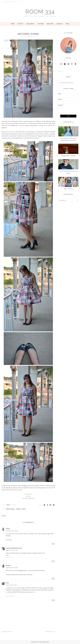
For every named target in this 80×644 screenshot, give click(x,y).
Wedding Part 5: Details (68, 156)
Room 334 (40, 11)
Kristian (8, 565)
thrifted (24, 509)
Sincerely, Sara (10, 557)
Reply (53, 544)
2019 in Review (68, 189)
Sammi (8, 529)
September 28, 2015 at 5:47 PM (12, 550)
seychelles (18, 509)
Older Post (49, 632)
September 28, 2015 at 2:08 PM (12, 531)
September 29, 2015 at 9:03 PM (12, 568)
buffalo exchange (10, 509)
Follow (60, 71)
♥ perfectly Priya (10, 596)
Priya (7, 583)
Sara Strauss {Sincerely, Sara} (14, 548)
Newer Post (7, 632)
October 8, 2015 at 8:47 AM (11, 585)
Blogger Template (46, 642)
